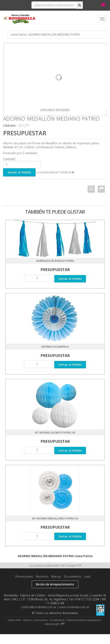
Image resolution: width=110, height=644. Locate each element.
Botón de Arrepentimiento (55, 584)
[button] (13, 5)
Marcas (56, 576)
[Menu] (102, 19)
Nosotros (42, 576)
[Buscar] (79, 5)
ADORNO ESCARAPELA (55, 347)
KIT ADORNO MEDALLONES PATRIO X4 (55, 518)
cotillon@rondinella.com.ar (39, 607)
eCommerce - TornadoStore (49, 620)
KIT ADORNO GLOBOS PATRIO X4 (55, 432)
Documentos (73, 576)
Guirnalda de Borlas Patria (55, 261)
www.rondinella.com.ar (74, 607)
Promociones (24, 576)
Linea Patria (18, 35)
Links (87, 576)
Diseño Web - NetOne (20, 620)
